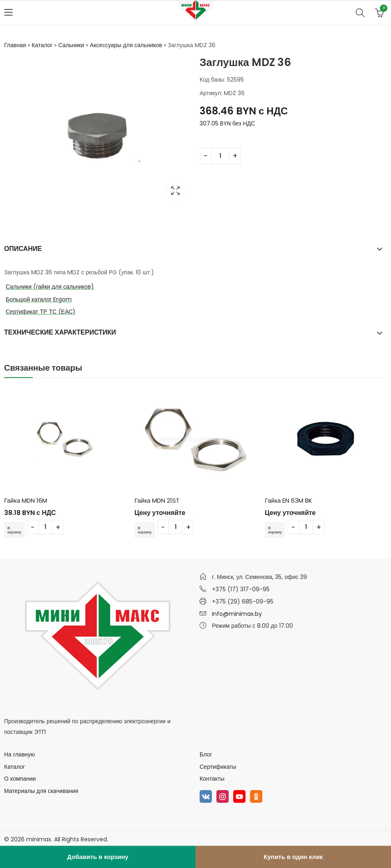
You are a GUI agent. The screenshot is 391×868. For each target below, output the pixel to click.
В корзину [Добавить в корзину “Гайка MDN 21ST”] (147, 530)
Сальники (71, 45)
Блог (206, 754)
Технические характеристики (60, 332)
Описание (23, 249)
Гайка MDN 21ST (157, 500)
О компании (20, 779)
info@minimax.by (237, 614)
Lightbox (175, 191)
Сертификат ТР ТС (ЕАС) (41, 312)
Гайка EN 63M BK (289, 500)
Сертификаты (218, 767)
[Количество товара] (220, 156)
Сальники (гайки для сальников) (50, 287)
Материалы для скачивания (41, 791)
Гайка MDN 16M (26, 500)
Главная (15, 45)
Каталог (42, 45)
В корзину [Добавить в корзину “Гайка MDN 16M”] (16, 530)
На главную (19, 754)
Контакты (212, 779)
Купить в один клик (293, 857)
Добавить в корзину (98, 857)
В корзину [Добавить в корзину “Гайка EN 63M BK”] (277, 530)
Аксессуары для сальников (126, 45)
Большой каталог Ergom (39, 299)
